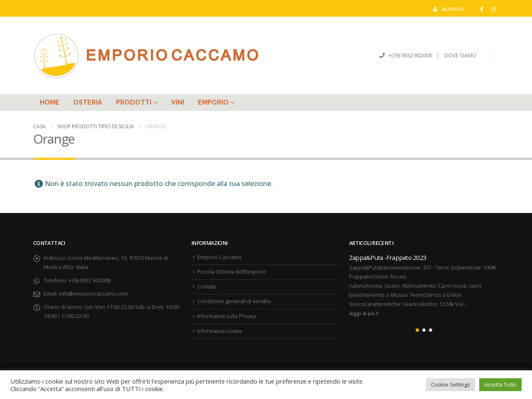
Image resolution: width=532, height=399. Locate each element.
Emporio (213, 102)
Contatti (207, 287)
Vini (178, 102)
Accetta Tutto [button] (500, 384)
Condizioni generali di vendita (234, 301)
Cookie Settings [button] (451, 384)
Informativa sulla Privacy (227, 316)
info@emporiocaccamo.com (93, 294)
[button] (417, 330)
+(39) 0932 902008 (409, 55)
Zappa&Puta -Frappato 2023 (388, 257)
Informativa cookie (220, 331)
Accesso (448, 9)
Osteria (88, 102)
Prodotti (134, 102)
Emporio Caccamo (219, 257)
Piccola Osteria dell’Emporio (232, 272)
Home (50, 102)
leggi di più (364, 313)
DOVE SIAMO (460, 55)
